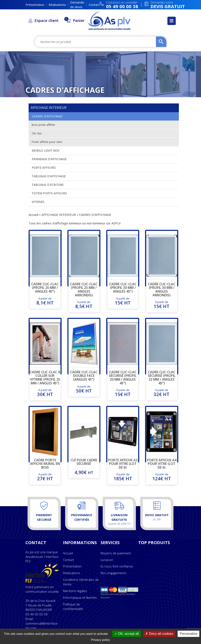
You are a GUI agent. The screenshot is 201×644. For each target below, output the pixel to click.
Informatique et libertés (80, 597)
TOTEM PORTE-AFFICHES (49, 193)
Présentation (35, 5)
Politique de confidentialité (73, 606)
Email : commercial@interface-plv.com (42, 623)
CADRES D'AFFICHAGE (47, 116)
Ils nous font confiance (117, 566)
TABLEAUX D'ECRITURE (48, 185)
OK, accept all (127, 634)
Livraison (107, 560)
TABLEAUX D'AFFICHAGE (49, 176)
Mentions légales (75, 591)
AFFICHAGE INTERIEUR (59, 215)
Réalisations (57, 5)
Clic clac (37, 133)
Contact (94, 5)
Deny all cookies (159, 634)
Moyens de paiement (116, 553)
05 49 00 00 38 (37, 614)
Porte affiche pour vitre (47, 142)
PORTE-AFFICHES (44, 168)
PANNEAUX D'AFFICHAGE (49, 159)
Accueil (33, 215)
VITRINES (38, 202)
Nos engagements (114, 573)
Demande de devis (77, 4)
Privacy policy (101, 640)
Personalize (188, 634)
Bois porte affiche (44, 125)
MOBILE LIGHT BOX (46, 150)
